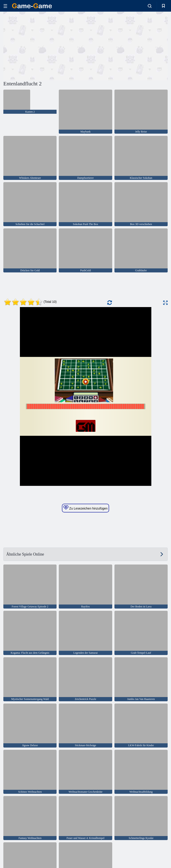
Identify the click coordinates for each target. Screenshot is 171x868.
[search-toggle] (150, 6)
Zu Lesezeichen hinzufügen (85, 508)
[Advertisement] (44, 45)
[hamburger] (5, 6)
